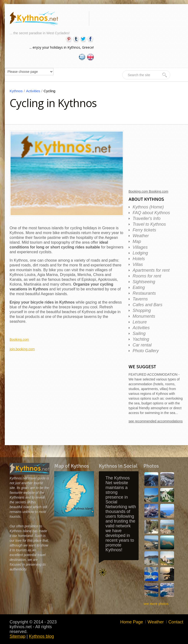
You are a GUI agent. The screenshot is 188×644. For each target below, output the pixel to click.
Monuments (144, 316)
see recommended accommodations (156, 421)
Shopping (142, 310)
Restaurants (144, 293)
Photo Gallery (146, 351)
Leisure (140, 322)
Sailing (139, 333)
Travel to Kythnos (149, 224)
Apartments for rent (151, 270)
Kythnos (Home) (148, 207)
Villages (140, 247)
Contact (176, 622)
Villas (138, 264)
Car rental (142, 345)
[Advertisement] (67, 385)
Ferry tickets (144, 230)
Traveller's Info (147, 218)
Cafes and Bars (147, 305)
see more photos (156, 604)
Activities (35, 91)
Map (137, 241)
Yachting (141, 339)
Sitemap (18, 636)
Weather (141, 236)
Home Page (132, 622)
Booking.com (19, 339)
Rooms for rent (147, 276)
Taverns (140, 299)
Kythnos (18, 91)
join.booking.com (22, 349)
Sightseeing (144, 282)
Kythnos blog (41, 636)
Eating (139, 287)
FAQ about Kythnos (151, 213)
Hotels (139, 259)
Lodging (140, 253)
